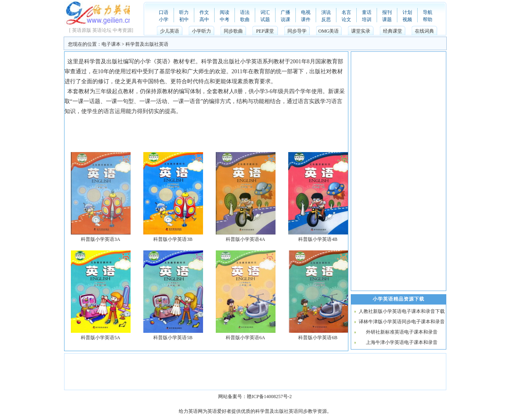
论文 (346, 20)
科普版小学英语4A (245, 239)
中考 (225, 20)
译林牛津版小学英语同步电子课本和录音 (402, 322)
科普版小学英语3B (173, 239)
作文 (204, 12)
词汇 (265, 12)
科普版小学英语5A (101, 338)
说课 (285, 20)
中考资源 (122, 30)
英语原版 (82, 30)
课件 (306, 20)
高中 (204, 20)
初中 (184, 20)
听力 (184, 12)
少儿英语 (170, 31)
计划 (407, 12)
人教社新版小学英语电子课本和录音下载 (402, 311)
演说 (326, 12)
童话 (367, 12)
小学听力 (201, 31)
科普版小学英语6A (245, 338)
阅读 (225, 12)
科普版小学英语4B (318, 239)
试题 (265, 20)
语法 (245, 12)
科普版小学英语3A (101, 239)
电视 (306, 12)
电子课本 (111, 44)
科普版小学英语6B (318, 338)
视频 (407, 20)
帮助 (428, 20)
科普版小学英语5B (173, 338)
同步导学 (297, 31)
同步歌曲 (233, 31)
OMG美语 (328, 31)
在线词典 (424, 31)
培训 (367, 20)
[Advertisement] (209, 134)
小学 (164, 20)
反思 (326, 20)
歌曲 (245, 20)
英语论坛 (102, 30)
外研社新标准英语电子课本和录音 (402, 332)
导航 (428, 12)
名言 (346, 12)
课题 (387, 20)
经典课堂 (393, 31)
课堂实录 (361, 31)
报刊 (387, 12)
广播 (285, 12)
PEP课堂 (265, 31)
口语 (164, 12)
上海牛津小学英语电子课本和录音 (402, 342)
